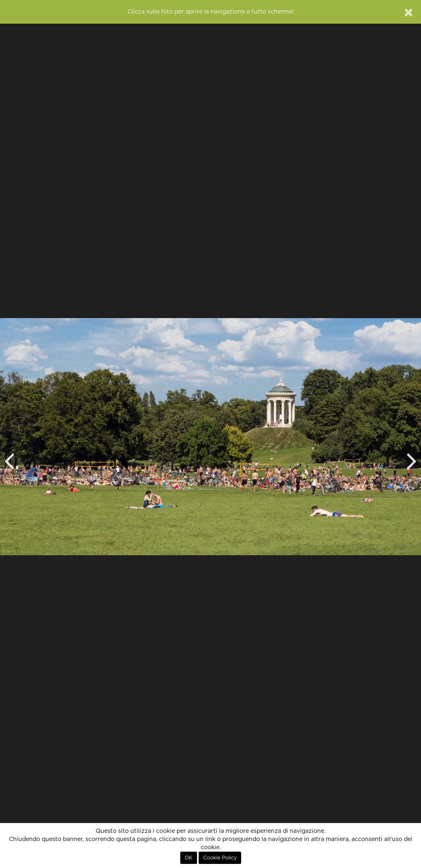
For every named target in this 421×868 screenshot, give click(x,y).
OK (189, 858)
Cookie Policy (220, 858)
